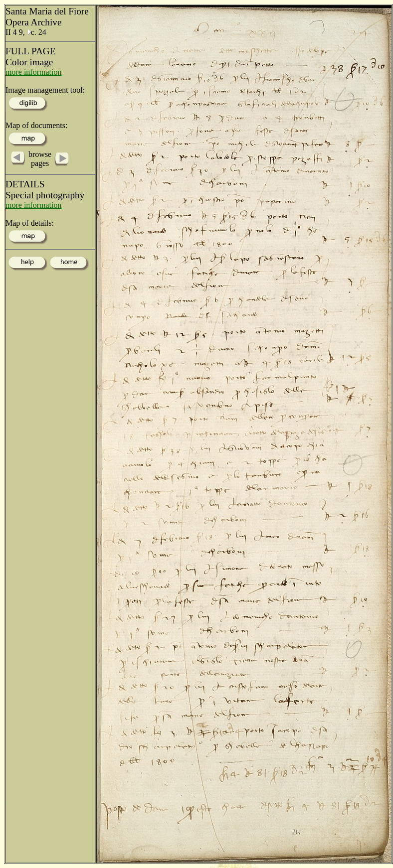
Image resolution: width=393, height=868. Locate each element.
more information (33, 72)
